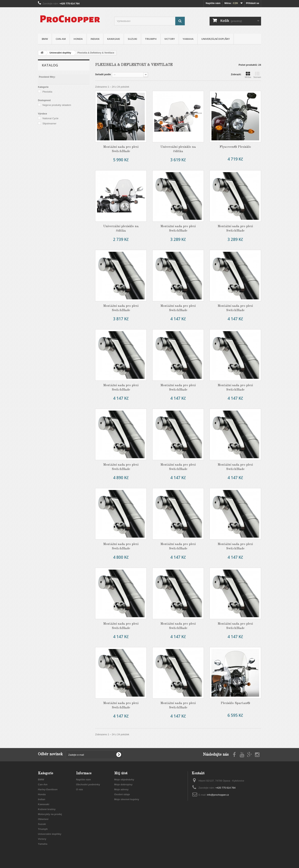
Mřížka (248, 75)
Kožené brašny (47, 809)
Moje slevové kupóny (127, 799)
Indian (95, 39)
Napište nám (213, 3)
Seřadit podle (103, 74)
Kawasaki (114, 39)
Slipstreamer (49, 123)
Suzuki (132, 39)
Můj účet (121, 773)
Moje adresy (121, 789)
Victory (170, 39)
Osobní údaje (122, 794)
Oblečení (43, 819)
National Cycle (51, 118)
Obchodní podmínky (88, 784)
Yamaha (188, 39)
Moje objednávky (124, 780)
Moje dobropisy (123, 784)
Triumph (151, 39)
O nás (80, 789)
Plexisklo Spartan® (235, 703)
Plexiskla (47, 92)
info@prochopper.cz (218, 795)
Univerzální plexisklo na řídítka (178, 149)
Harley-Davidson (48, 789)
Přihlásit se (253, 3)
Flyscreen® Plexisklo (235, 147)
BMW (45, 39)
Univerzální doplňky (216, 39)
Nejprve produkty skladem (57, 105)
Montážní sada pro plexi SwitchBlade (121, 149)
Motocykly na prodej (50, 814)
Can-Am (61, 39)
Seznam (257, 75)
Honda (78, 39)
